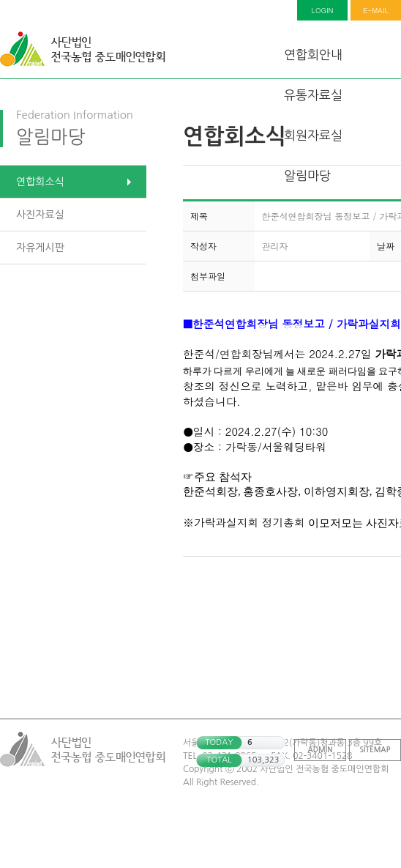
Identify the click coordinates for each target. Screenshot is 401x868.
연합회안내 (313, 55)
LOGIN (323, 10)
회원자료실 (313, 135)
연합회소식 (40, 182)
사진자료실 (40, 215)
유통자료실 (313, 95)
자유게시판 (40, 248)
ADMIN (321, 750)
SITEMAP (375, 750)
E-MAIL (376, 10)
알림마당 (307, 175)
